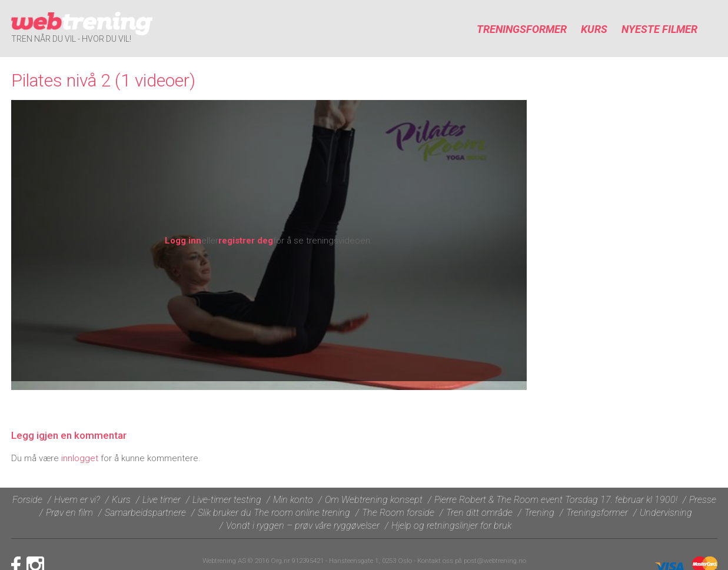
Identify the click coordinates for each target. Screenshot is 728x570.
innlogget (80, 458)
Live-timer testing (227, 500)
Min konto (293, 500)
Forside (27, 500)
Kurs (594, 29)
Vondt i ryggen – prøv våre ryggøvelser (303, 526)
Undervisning (666, 513)
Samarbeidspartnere (145, 513)
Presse (703, 500)
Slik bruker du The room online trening (274, 513)
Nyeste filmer (659, 29)
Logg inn (183, 241)
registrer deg (246, 241)
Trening (539, 513)
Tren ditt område (479, 513)
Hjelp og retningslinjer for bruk (451, 526)
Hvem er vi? (77, 500)
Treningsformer (522, 29)
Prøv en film (69, 513)
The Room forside (398, 513)
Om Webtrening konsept (374, 500)
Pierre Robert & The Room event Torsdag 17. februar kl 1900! (556, 500)
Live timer (162, 500)
